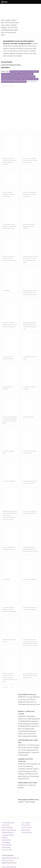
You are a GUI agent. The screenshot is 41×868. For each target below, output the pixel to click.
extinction (29, 645)
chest (24, 162)
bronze (10, 228)
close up (5, 417)
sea (34, 294)
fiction (25, 260)
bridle (14, 547)
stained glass (13, 160)
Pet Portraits (6, 825)
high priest (34, 327)
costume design (6, 196)
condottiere (26, 483)
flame (27, 224)
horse (27, 417)
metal (13, 228)
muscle (33, 607)
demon (25, 645)
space (34, 226)
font (10, 158)
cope (24, 329)
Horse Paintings (7, 845)
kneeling (10, 192)
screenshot (5, 679)
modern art (33, 357)
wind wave (10, 258)
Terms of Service (27, 828)
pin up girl (11, 519)
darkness (34, 513)
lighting (5, 158)
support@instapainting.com (10, 858)
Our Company (26, 823)
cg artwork (28, 158)
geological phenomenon (29, 643)
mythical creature (27, 292)
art (8, 158)
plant (27, 675)
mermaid (5, 260)
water (4, 256)
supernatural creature (8, 517)
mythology (10, 162)
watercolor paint (9, 357)
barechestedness (27, 607)
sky (7, 256)
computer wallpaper (12, 419)
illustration (5, 164)
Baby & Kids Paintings (9, 830)
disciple (7, 451)
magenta (5, 162)
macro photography (12, 417)
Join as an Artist (7, 850)
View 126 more (31, 81)
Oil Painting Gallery (8, 823)
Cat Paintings (6, 842)
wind (15, 325)
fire (31, 226)
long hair (33, 158)
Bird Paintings (6, 847)
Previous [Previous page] (6, 86)
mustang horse (12, 549)
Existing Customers (8, 860)
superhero (34, 258)
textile (25, 192)
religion (31, 325)
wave (9, 260)
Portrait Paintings (7, 828)
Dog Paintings (6, 840)
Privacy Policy (26, 825)
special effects (12, 679)
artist (6, 192)
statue (10, 226)
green (24, 673)
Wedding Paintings (8, 833)
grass (30, 677)
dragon (4, 423)
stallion (34, 481)
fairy (15, 517)
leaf (24, 675)
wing (37, 643)
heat (24, 224)
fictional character (28, 256)
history (28, 194)
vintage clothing (33, 160)
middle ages (33, 323)
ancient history (27, 196)
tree (12, 387)
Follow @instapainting (9, 867)
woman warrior (6, 515)
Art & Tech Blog (27, 833)
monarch (27, 323)
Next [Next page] (13, 86)
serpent (4, 419)
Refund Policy (26, 830)
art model (25, 609)
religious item (6, 160)
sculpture (13, 224)
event (13, 158)
